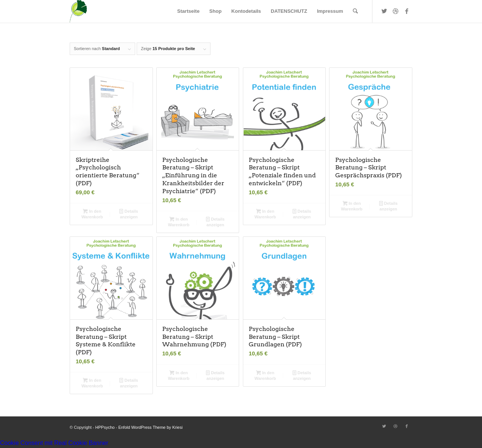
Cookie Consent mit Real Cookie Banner (54, 443)
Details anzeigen (129, 214)
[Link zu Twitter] (384, 11)
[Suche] (355, 11)
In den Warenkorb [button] (92, 214)
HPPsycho (105, 427)
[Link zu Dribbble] (395, 11)
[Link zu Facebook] (407, 11)
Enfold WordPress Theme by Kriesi (150, 427)
